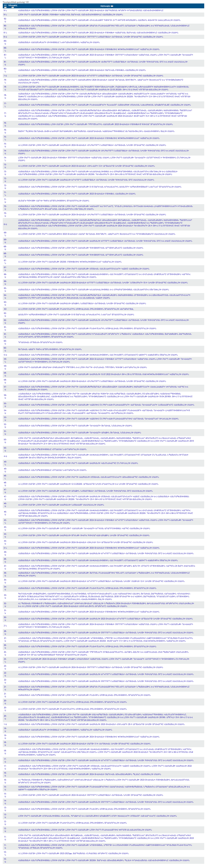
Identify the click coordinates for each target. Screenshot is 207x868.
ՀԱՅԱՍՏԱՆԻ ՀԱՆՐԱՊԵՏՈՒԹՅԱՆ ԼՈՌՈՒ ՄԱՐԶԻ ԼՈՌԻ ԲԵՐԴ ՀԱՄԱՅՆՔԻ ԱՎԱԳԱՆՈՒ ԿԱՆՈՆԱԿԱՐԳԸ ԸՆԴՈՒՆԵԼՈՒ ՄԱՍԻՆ (78, 463)
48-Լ (5, 477)
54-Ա (5, 412)
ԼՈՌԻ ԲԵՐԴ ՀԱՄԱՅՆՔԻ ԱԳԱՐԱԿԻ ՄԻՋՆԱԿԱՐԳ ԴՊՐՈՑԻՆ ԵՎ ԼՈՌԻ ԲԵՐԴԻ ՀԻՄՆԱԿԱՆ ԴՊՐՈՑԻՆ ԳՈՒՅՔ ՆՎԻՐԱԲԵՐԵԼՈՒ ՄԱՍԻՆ (83, 367)
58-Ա (5, 374)
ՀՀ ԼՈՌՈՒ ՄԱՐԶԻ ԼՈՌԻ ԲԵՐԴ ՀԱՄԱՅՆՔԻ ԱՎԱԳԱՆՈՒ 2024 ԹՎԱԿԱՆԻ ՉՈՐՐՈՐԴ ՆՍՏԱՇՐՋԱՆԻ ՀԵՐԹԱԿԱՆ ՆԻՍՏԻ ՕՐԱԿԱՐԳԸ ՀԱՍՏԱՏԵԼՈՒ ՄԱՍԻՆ (91, 37)
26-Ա (5, 646)
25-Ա (5, 653)
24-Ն (5, 660)
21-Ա (5, 688)
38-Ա (5, 560)
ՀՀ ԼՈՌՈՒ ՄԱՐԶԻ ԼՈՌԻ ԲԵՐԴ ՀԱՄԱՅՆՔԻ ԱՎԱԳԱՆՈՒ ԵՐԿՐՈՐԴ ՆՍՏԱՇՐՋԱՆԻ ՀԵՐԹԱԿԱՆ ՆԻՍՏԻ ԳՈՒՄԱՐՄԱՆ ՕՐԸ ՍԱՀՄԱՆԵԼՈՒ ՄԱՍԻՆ (86, 180)
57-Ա (5, 388)
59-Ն (5, 360)
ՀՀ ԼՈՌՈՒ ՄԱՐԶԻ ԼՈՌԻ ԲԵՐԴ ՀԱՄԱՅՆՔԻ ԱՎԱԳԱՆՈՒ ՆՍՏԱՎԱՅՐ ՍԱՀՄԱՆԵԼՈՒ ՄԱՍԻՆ (61, 505)
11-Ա (5, 838)
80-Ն (5, 70)
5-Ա (5, 355)
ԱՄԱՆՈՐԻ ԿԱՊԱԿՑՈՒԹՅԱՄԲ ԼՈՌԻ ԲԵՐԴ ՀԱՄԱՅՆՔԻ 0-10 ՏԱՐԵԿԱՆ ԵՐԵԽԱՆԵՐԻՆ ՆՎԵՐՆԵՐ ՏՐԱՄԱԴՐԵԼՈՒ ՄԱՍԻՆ (76, 314)
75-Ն (5, 138)
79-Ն (5, 81)
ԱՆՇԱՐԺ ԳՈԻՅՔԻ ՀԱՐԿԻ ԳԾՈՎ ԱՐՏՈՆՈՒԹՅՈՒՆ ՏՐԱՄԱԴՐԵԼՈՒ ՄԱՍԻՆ (54, 201)
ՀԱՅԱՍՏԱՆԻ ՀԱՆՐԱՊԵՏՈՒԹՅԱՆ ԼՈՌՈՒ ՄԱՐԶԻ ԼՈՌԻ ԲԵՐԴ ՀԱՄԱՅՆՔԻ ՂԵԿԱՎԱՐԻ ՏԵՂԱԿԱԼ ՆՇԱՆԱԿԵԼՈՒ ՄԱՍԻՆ (75, 426)
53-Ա (5, 419)
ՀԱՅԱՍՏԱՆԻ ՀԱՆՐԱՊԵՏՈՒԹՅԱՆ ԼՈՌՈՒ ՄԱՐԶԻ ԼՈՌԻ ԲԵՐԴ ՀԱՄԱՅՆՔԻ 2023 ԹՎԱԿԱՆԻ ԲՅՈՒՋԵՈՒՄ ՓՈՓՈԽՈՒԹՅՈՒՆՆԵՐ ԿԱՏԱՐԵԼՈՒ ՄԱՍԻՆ (89, 138)
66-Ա (5, 276)
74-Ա (5, 152)
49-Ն (5, 463)
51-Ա (5, 433)
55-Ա (5, 405)
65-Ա (5, 289)
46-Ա (5, 505)
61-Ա (5, 328)
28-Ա (5, 633)
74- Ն (5, 159)
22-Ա (5, 674)
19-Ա (5, 730)
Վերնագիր (107, 6)
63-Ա (5, 303)
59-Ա (5, 367)
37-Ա (5, 567)
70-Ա (5, 208)
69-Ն (5, 234)
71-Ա (5, 201)
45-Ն (5, 521)
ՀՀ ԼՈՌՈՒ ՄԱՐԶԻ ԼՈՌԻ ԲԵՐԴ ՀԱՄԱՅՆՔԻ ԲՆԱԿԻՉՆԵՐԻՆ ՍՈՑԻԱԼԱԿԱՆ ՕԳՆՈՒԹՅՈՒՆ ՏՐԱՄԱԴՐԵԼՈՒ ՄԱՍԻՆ (73, 702)
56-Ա (5, 396)
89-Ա (5, 42)
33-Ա (5, 596)
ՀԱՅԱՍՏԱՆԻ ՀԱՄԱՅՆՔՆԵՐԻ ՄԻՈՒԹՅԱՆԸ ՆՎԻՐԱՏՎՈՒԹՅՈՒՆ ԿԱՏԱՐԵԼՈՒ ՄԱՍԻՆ (59, 42)
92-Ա (5, 20)
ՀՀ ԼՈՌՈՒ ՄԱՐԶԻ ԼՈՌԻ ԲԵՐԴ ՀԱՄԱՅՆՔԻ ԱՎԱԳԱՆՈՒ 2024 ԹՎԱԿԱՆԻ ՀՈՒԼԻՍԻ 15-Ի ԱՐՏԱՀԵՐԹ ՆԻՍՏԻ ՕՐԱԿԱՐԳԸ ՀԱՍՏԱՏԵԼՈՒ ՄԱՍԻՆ (86, 542)
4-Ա (5, 456)
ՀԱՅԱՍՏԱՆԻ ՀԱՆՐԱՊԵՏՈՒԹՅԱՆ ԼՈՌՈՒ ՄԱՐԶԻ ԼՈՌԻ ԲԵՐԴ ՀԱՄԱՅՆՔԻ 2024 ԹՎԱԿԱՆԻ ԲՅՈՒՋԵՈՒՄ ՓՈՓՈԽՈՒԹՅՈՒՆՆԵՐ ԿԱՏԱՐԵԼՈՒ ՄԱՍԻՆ (89, 49)
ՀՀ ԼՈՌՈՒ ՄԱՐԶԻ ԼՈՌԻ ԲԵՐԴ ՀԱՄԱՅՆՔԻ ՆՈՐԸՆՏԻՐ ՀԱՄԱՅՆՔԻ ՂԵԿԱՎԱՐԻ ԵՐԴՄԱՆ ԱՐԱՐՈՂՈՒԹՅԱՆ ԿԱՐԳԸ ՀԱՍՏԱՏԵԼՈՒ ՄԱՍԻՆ (84, 528)
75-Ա (5, 145)
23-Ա (5, 667)
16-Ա (5, 774)
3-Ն (5, 548)
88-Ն (5, 49)
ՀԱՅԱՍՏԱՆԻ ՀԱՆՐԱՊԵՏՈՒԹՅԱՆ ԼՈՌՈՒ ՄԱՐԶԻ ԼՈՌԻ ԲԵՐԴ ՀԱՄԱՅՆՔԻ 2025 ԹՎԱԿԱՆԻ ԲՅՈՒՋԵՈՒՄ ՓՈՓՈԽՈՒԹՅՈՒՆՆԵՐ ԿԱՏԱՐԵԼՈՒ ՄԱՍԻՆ (89, 548)
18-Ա (5, 744)
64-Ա (5, 296)
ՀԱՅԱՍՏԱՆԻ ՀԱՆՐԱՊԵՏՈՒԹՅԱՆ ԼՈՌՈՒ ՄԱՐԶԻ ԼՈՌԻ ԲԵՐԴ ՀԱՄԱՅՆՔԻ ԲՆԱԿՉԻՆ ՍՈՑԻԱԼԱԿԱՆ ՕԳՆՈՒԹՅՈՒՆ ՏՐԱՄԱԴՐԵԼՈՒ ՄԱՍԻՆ (84, 695)
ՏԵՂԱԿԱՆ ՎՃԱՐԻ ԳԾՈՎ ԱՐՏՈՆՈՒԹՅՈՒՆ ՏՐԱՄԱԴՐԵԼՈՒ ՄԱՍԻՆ (50, 349)
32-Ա (5, 605)
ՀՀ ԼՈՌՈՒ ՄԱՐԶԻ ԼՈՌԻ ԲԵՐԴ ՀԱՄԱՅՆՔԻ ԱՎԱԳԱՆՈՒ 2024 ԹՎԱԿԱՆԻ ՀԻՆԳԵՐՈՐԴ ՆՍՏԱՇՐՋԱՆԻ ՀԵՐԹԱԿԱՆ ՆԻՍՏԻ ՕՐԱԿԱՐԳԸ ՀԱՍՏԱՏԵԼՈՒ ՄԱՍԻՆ (92, 145)
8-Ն (5, 33)
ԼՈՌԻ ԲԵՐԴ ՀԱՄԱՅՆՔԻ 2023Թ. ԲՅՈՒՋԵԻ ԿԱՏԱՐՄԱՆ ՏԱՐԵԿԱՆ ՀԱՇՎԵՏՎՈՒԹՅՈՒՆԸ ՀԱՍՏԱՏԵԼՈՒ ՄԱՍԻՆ (71, 15)
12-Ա (5, 823)
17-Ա (5, 760)
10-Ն (5, 853)
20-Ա (5, 702)
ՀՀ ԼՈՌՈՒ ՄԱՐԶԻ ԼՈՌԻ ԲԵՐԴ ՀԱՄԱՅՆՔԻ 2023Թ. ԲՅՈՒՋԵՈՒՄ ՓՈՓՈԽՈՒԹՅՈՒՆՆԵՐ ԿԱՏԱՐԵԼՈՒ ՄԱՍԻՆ (70, 262)
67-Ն (5, 262)
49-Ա (5, 470)
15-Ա (5, 788)
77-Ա (5, 115)
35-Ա (5, 581)
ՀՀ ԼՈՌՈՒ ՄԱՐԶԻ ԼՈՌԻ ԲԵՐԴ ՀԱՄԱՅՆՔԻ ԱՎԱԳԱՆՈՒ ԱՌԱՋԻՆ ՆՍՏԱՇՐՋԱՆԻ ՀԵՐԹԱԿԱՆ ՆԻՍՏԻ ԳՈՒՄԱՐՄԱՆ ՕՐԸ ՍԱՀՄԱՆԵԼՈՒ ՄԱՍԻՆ (85, 491)
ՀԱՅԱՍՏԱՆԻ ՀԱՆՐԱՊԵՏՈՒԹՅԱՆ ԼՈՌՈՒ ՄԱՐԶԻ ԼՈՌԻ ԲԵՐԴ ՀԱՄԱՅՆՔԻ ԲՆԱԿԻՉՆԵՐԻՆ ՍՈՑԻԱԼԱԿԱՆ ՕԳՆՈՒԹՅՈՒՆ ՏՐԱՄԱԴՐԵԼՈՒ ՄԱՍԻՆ (87, 328)
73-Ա (5, 166)
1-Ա (5, 724)
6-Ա (5, 224)
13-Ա (5, 809)
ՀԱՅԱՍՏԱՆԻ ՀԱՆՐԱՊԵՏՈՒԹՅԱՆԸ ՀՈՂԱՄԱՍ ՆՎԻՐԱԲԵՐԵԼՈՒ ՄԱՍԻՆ (52, 449)
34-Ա (5, 588)
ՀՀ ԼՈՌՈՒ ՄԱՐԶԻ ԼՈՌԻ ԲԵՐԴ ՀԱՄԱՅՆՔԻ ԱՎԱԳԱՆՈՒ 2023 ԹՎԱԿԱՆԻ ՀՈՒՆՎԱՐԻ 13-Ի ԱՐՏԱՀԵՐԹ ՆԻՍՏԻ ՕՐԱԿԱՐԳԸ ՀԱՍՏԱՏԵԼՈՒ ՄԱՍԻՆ (87, 166)
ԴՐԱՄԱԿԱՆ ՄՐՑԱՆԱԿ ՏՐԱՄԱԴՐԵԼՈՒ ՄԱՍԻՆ (40, 342)
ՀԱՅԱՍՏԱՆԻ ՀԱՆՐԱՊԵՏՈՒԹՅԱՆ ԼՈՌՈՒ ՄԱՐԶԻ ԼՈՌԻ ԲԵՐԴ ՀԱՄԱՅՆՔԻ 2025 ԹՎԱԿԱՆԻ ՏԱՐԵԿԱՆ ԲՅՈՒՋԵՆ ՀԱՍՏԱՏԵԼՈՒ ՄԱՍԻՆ (82, 70)
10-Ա (5, 860)
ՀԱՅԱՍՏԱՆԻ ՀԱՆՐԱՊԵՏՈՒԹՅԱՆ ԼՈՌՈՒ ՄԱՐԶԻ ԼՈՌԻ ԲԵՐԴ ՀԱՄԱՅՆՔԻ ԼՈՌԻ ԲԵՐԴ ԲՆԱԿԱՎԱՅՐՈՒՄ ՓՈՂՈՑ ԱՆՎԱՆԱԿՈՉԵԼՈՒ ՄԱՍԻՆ (85, 830)
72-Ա (5, 180)
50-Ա (5, 441)
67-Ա (5, 269)
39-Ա (5, 553)
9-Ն (5, 10)
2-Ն (5, 626)
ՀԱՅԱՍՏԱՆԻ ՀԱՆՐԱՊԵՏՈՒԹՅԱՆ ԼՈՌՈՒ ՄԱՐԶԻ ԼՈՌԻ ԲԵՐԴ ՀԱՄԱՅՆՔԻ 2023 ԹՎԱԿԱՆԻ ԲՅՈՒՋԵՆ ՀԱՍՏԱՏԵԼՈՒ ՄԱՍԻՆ (77, 194)
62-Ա (5, 314)
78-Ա (5, 88)
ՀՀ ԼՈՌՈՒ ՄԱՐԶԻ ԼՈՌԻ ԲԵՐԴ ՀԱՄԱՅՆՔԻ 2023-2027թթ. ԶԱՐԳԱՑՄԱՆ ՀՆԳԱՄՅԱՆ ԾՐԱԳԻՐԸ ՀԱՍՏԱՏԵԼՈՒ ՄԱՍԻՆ (73, 853)
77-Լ (5, 105)
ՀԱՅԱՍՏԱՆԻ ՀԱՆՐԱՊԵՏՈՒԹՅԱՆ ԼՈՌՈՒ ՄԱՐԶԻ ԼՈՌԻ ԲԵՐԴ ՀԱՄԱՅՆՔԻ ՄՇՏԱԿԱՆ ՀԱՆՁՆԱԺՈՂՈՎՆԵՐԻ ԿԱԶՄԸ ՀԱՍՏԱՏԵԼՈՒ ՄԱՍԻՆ (84, 269)
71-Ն (5, 194)
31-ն (5, 612)
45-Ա (5, 528)
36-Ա (5, 574)
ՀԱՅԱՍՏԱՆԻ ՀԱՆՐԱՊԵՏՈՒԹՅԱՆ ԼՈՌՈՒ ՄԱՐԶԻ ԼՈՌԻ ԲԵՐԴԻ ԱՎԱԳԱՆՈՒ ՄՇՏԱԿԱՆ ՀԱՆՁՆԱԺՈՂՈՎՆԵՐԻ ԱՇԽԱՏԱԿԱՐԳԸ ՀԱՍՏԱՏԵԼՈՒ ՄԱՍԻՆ (89, 477)
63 (5, 309)
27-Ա (5, 639)
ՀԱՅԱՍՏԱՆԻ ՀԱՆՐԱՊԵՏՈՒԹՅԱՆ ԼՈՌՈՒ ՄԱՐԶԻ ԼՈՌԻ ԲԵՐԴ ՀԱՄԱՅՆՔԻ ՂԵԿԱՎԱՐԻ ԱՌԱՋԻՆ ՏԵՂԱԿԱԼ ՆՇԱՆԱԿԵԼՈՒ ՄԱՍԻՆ (80, 433)
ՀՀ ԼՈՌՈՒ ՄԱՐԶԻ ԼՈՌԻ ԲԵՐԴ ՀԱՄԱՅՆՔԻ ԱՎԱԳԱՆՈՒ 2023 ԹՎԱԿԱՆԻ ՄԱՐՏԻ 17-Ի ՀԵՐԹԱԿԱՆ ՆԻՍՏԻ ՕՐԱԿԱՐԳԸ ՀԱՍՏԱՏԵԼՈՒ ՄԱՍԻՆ (84, 744)
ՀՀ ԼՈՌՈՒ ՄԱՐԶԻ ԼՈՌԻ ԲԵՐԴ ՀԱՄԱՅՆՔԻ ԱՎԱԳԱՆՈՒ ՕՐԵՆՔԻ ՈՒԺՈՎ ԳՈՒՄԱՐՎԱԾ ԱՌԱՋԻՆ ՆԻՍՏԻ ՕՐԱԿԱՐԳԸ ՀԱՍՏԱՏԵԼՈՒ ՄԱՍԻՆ (84, 535)
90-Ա (5, 27)
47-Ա (5, 491)
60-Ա (5, 342)
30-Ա (5, 619)
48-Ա (5, 484)
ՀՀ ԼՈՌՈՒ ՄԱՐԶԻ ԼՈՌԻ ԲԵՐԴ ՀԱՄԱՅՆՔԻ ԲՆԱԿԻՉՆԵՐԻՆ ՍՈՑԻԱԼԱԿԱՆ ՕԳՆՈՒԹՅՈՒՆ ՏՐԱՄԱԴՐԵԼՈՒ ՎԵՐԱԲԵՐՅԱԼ (76, 309)
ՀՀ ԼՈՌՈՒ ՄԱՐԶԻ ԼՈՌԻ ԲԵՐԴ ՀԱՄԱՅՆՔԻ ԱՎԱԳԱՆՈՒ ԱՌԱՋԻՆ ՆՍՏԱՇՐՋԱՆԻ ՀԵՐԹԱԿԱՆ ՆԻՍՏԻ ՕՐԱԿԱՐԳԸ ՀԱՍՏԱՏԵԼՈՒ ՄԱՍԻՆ (82, 303)
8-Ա (5, 37)
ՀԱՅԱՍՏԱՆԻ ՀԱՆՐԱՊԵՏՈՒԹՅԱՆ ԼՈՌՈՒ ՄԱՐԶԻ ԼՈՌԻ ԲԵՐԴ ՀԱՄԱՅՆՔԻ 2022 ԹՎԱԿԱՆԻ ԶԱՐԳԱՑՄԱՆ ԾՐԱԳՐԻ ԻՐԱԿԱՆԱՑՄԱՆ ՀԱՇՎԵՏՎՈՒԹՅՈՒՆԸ (91, 10)
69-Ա (5, 241)
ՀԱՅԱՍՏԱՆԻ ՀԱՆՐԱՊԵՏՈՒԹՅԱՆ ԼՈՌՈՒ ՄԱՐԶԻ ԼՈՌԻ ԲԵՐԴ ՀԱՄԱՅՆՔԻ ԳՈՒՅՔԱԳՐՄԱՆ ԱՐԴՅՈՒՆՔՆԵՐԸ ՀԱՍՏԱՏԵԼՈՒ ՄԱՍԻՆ (81, 248)
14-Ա (5, 802)
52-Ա (5, 426)
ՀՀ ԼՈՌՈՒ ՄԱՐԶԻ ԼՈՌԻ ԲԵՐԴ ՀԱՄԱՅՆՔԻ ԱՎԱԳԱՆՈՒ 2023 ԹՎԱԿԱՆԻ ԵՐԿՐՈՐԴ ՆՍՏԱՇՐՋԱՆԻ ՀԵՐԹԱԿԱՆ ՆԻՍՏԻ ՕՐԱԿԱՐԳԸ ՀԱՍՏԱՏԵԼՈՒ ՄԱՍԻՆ (91, 76)
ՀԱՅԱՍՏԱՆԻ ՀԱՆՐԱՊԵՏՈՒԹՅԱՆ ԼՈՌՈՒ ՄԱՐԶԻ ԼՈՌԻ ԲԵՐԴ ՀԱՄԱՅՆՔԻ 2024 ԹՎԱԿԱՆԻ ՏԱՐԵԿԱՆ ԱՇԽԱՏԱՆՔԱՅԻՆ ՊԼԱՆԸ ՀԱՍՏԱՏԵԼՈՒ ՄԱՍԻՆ (90, 774)
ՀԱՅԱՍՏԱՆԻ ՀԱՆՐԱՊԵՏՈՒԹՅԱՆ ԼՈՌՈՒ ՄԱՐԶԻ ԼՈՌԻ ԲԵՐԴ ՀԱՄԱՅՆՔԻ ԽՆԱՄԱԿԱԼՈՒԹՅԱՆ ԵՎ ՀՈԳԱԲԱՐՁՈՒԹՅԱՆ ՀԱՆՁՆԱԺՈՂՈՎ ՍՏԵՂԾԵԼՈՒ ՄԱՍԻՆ (94, 289)
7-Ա (5, 76)
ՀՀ (5, 6)
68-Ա (5, 248)
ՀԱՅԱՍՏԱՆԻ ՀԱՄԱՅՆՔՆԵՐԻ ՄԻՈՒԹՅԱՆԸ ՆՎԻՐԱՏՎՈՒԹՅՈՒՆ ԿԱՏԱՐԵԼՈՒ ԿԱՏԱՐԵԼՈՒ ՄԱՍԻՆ (65, 730)
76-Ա (5, 124)
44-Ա (5, 535)
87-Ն (5, 56)
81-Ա (5, 63)
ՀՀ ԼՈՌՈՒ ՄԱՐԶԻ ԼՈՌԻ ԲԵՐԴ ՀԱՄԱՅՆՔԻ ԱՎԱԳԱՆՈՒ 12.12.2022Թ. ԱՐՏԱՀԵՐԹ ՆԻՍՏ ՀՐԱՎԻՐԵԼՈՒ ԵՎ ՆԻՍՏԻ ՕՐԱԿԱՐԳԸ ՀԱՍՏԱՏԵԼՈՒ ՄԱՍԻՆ (88, 484)
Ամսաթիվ (13, 6)
